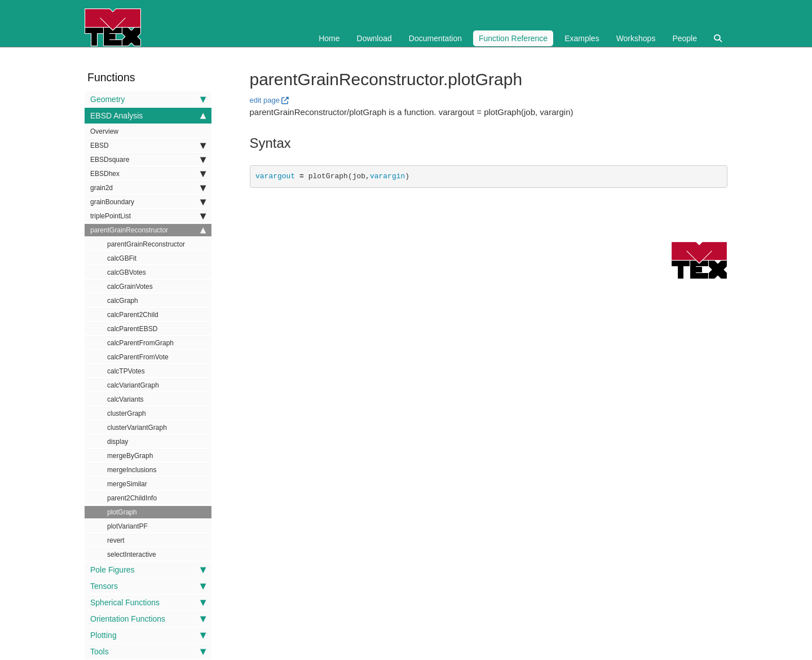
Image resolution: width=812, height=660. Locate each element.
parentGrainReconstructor (148, 230)
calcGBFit (122, 258)
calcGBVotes (127, 272)
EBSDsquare (148, 160)
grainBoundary (148, 202)
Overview (104, 131)
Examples (582, 38)
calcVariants (125, 399)
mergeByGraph (130, 456)
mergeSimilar (127, 484)
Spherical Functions (148, 602)
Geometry (148, 99)
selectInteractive (132, 555)
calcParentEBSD (132, 329)
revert (116, 540)
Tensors (148, 586)
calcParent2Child (133, 315)
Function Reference (513, 38)
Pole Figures (148, 570)
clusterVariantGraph (137, 428)
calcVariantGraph (133, 385)
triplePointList (148, 216)
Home (329, 38)
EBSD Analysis (148, 116)
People (685, 38)
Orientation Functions (148, 619)
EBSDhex (148, 174)
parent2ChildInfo (132, 498)
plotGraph (122, 512)
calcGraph (123, 301)
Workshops (636, 38)
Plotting (148, 635)
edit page (265, 100)
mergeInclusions (132, 470)
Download (374, 38)
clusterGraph (127, 413)
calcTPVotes (126, 371)
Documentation (435, 38)
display (118, 442)
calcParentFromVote (138, 357)
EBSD (148, 146)
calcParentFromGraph (140, 343)
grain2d (148, 188)
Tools (148, 652)
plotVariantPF (127, 526)
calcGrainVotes (130, 287)
